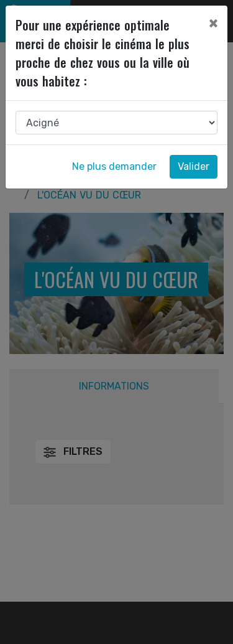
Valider (194, 166)
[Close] (213, 23)
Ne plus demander (114, 166)
